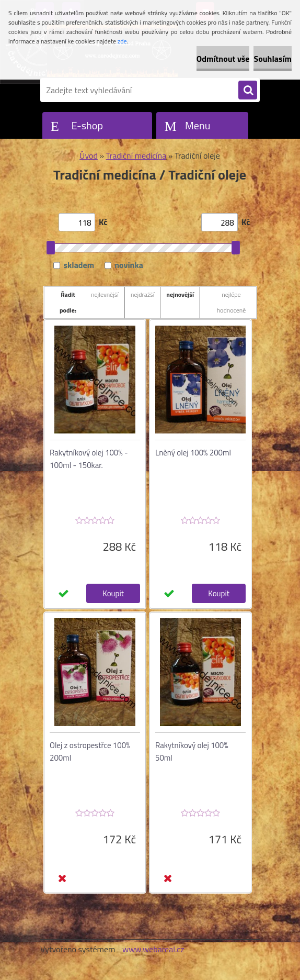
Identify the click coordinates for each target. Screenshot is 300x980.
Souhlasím (273, 59)
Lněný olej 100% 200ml (193, 453)
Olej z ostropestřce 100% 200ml (90, 751)
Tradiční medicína (136, 155)
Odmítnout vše (223, 59)
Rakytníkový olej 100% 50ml (192, 751)
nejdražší (142, 294)
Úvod (89, 155)
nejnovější (180, 294)
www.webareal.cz (153, 949)
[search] (248, 91)
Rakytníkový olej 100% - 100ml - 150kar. (89, 459)
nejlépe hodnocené (232, 302)
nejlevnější (105, 294)
